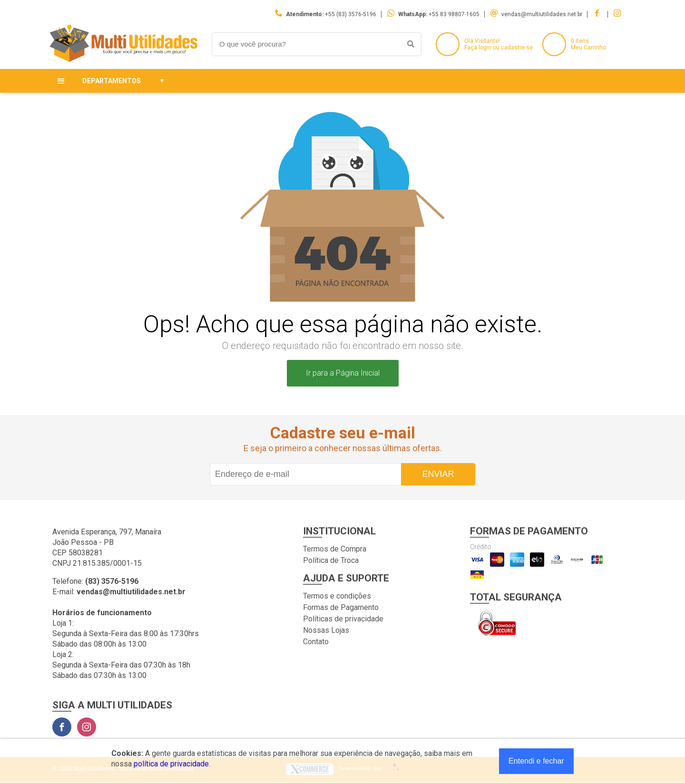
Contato (316, 642)
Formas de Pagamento (341, 607)
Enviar (438, 474)
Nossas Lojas (326, 630)
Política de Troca (331, 560)
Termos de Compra (335, 549)
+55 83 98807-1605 (454, 14)
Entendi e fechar (536, 761)
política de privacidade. (172, 764)
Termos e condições (337, 596)
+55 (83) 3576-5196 (351, 14)
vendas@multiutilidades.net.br (542, 14)
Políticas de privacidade (343, 619)
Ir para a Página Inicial (343, 373)
